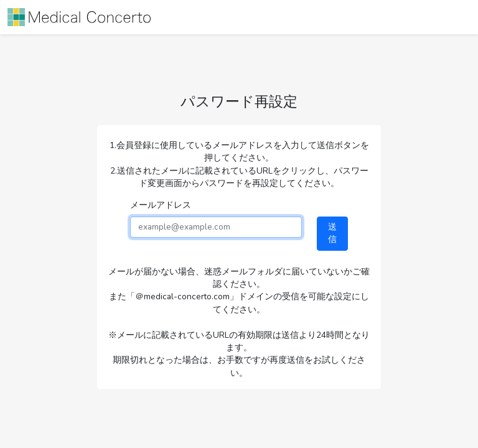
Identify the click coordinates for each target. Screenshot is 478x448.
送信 (332, 233)
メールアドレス (161, 205)
